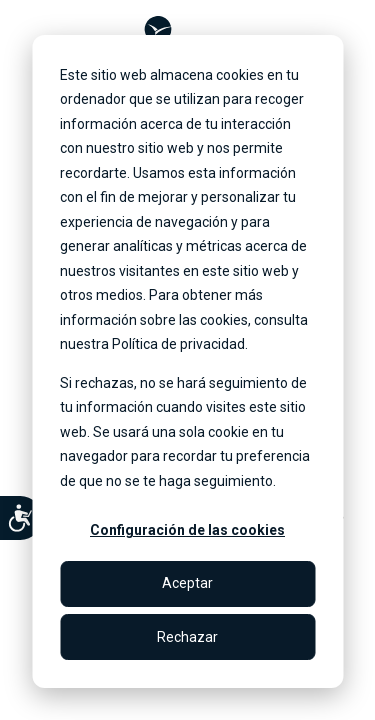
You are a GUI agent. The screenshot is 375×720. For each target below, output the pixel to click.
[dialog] (187, 361)
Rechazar (187, 637)
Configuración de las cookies (187, 530)
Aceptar (187, 583)
